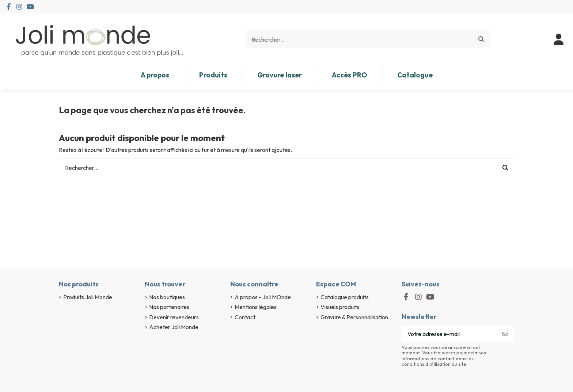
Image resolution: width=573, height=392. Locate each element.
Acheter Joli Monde (174, 327)
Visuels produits (340, 307)
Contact (245, 317)
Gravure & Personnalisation (354, 317)
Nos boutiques (167, 297)
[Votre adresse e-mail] (449, 334)
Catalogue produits (345, 297)
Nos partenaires (169, 307)
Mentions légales (256, 307)
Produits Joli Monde (88, 297)
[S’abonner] (505, 334)
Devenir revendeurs (174, 317)
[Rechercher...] (481, 39)
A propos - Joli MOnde (263, 297)
